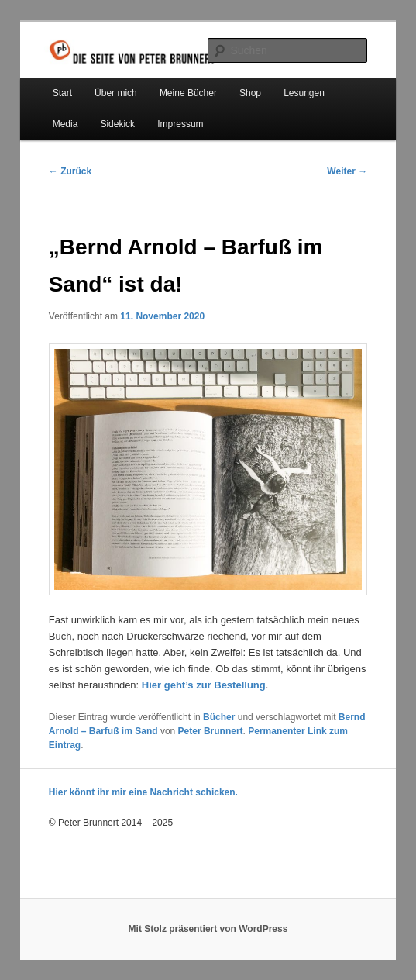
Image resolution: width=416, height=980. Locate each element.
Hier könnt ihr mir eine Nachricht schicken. (143, 792)
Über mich (116, 93)
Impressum (180, 124)
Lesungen (304, 93)
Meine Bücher (188, 93)
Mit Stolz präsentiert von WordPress (208, 929)
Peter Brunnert (211, 731)
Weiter (347, 171)
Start (62, 93)
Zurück (70, 171)
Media (65, 124)
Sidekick (117, 124)
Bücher (219, 717)
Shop (250, 93)
